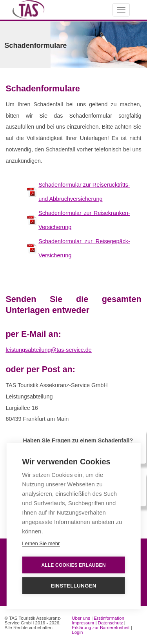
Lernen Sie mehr (41, 544)
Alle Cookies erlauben (73, 565)
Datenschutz (111, 623)
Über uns (81, 618)
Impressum (83, 623)
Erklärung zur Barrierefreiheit (101, 628)
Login (77, 632)
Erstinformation (109, 618)
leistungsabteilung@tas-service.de (48, 350)
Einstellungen (73, 586)
